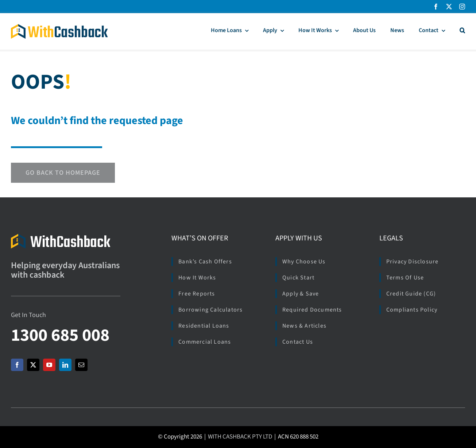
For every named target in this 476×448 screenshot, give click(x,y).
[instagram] (462, 7)
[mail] (81, 365)
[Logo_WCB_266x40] (59, 27)
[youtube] (49, 365)
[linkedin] (65, 365)
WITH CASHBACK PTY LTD (240, 437)
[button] (462, 31)
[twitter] (449, 7)
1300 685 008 (60, 335)
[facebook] (436, 7)
